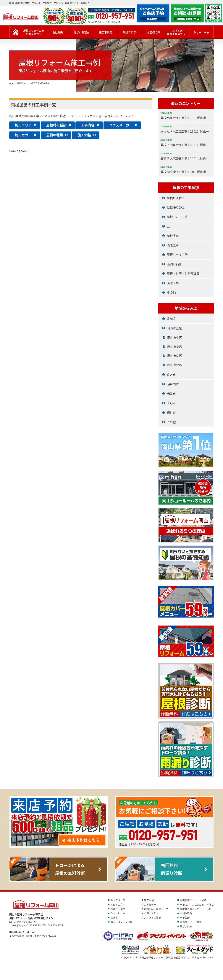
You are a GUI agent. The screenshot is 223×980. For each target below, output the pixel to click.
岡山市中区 (175, 338)
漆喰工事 (173, 245)
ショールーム (201, 32)
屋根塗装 (173, 236)
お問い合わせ (151, 913)
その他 (171, 292)
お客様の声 (153, 32)
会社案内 (58, 32)
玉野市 (171, 403)
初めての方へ (118, 905)
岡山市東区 (175, 347)
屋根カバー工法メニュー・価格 (197, 905)
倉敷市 (171, 375)
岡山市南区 (175, 356)
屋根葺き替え (176, 198)
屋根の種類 (55, 135)
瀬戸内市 (173, 384)
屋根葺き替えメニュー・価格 (196, 909)
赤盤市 (171, 394)
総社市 (171, 412)
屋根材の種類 (56, 125)
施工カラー (23, 135)
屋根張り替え (176, 207)
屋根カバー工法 (177, 217)
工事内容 (88, 125)
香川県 (171, 319)
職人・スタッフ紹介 (121, 922)
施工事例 (149, 900)
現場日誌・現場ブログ (156, 909)
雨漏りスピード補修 (191, 922)
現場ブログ (130, 32)
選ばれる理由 (82, 32)
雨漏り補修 (174, 264)
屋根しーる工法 (177, 254)
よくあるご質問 (152, 918)
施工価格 (84, 135)
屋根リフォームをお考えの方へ (34, 32)
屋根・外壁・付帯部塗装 (183, 273)
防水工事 (173, 283)
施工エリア (23, 125)
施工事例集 (106, 32)
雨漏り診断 (186, 913)
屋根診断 (185, 918)
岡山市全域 (174, 328)
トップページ (118, 900)
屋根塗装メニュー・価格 (193, 900)
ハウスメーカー (121, 125)
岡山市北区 (175, 365)
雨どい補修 (186, 926)
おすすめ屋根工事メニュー (177, 32)
